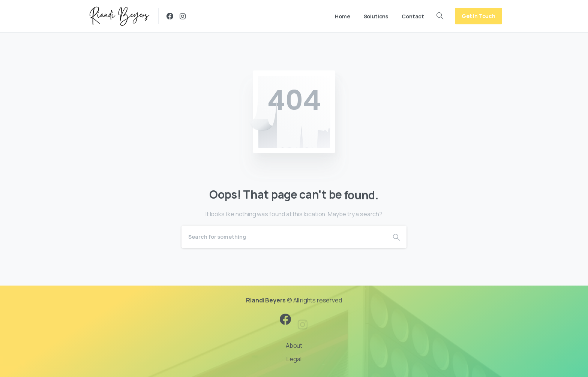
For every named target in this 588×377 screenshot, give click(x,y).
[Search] (284, 237)
